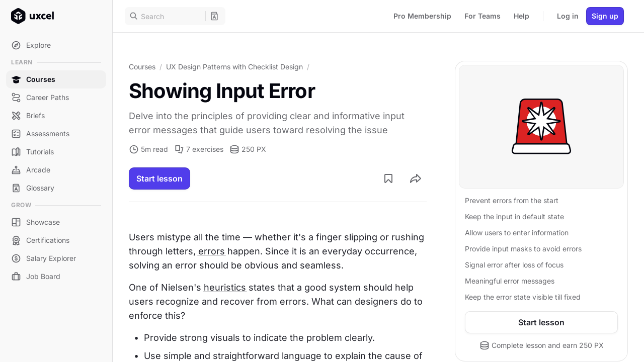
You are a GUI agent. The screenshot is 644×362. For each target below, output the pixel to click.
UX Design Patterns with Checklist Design (234, 67)
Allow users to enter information (517, 233)
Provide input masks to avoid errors (523, 249)
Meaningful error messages (510, 281)
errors (212, 251)
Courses (142, 67)
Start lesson (159, 178)
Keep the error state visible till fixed (523, 297)
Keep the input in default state (514, 216)
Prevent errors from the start (512, 200)
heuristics (225, 287)
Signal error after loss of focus (514, 265)
